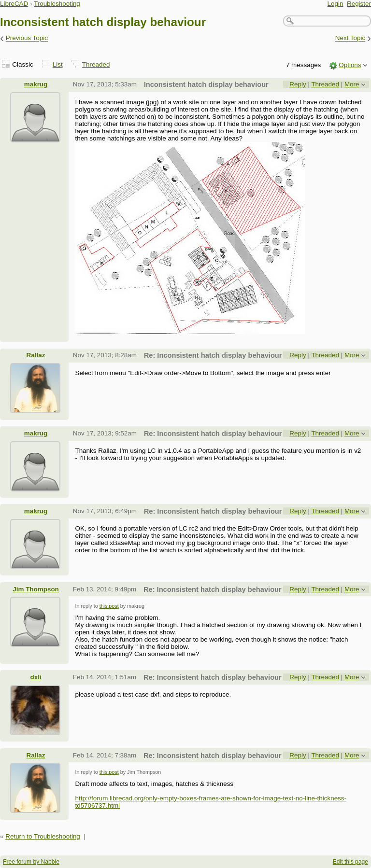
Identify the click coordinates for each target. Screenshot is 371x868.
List (58, 64)
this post (109, 606)
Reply (298, 84)
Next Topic (350, 38)
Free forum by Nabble (31, 862)
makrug (36, 84)
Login (335, 4)
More (352, 84)
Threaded (96, 64)
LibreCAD (14, 4)
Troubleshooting (57, 4)
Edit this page (350, 862)
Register (359, 4)
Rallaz (36, 355)
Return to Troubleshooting (43, 836)
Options (350, 65)
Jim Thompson (36, 589)
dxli (36, 677)
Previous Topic (27, 38)
